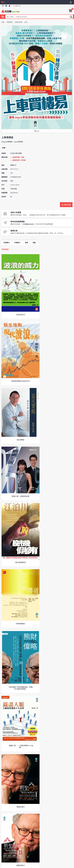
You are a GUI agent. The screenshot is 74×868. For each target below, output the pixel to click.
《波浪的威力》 (20, 315)
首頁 (3, 22)
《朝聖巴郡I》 (21, 807)
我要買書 (10, 22)
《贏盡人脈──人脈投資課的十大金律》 (20, 746)
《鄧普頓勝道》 (20, 624)
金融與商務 (18, 22)
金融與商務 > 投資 (18, 157)
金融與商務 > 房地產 (19, 160)
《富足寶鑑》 (20, 440)
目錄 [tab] (27, 242)
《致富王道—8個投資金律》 (21, 496)
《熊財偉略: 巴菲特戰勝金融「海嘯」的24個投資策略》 (20, 688)
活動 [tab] (34, 242)
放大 (37, 131)
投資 (26, 22)
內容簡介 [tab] (7, 242)
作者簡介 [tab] (17, 242)
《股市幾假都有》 (20, 562)
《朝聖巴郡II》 (20, 865)
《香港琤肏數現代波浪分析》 (20, 381)
